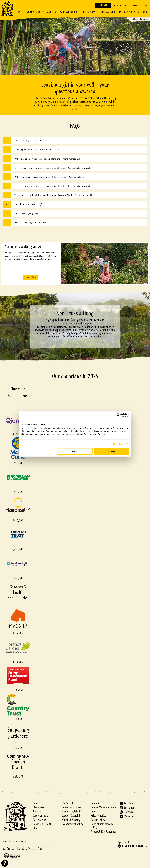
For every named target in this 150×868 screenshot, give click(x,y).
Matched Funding (71, 820)
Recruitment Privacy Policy (102, 826)
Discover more (40, 816)
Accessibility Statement (104, 832)
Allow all (111, 451)
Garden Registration (72, 812)
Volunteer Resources (140, 19)
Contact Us (97, 803)
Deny (75, 451)
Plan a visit (39, 807)
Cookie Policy (98, 820)
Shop (145, 12)
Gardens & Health (129, 12)
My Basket (134, 5)
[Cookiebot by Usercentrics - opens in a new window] (119, 415)
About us (38, 812)
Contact (145, 5)
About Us (52, 12)
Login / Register (120, 5)
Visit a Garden (35, 12)
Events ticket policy (72, 824)
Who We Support (70, 12)
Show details (119, 444)
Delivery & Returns (72, 807)
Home (20, 12)
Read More (31, 277)
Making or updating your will (24, 247)
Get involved (90, 12)
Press (94, 812)
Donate (103, 5)
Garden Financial (71, 816)
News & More (108, 12)
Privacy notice (98, 816)
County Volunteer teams (104, 807)
